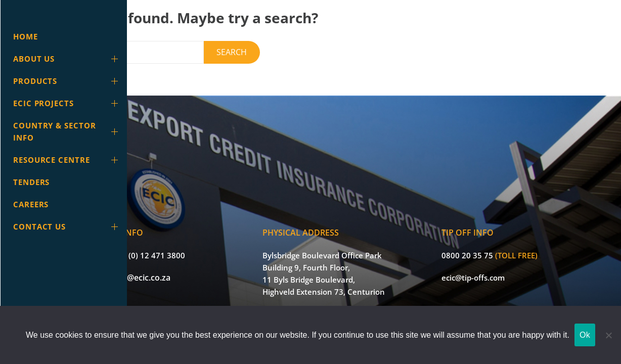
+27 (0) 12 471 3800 (203, 241)
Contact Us (68, 226)
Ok (585, 335)
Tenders (31, 182)
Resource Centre (68, 160)
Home (26, 36)
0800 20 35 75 (485, 241)
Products (68, 81)
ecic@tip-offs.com (491, 263)
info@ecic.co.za (195, 263)
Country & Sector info (68, 131)
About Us (68, 59)
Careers (31, 204)
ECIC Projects (68, 103)
